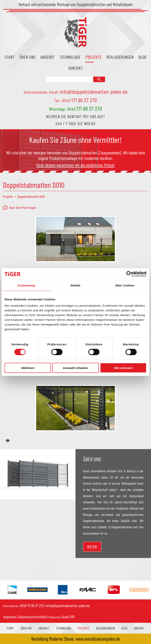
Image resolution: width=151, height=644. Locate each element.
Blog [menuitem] (142, 57)
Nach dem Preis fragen (19, 208)
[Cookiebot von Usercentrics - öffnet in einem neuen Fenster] (129, 274)
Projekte (8, 196)
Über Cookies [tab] (125, 285)
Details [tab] (75, 285)
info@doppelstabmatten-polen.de (94, 92)
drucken (6, 441)
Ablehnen (28, 368)
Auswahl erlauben (75, 368)
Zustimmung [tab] (26, 285)
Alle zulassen (123, 368)
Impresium (10, 617)
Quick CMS (62, 617)
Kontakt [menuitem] (76, 68)
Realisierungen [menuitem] (120, 57)
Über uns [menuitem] (27, 57)
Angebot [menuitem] (47, 57)
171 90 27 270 (84, 100)
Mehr (92, 547)
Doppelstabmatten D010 (31, 196)
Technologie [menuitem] (70, 57)
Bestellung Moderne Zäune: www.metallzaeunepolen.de (76, 639)
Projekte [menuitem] (93, 57)
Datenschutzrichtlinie (32, 617)
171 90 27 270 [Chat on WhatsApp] (89, 108)
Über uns (92, 459)
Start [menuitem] (10, 57)
